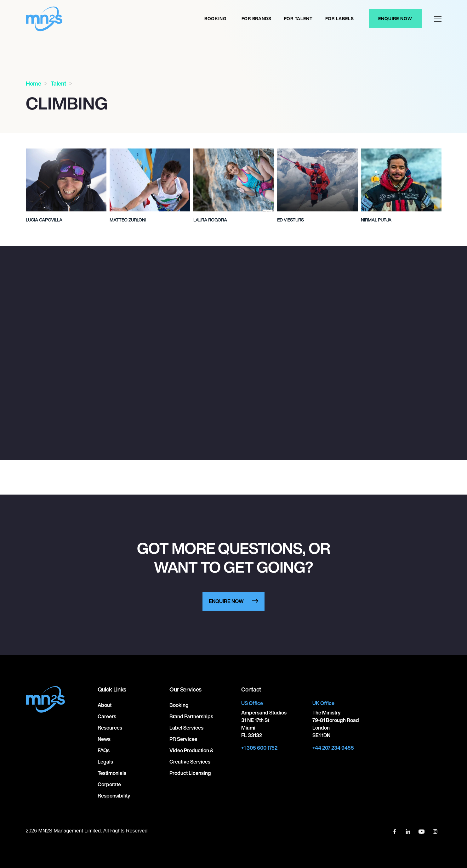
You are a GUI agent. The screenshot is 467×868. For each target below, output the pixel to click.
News (104, 739)
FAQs (104, 750)
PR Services (183, 739)
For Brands (256, 18)
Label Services (186, 728)
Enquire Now (395, 18)
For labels (340, 18)
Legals (105, 762)
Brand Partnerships (191, 716)
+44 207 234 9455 (333, 748)
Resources (110, 728)
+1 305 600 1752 (259, 748)
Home (34, 83)
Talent (58, 83)
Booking (216, 18)
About (105, 705)
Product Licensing (190, 773)
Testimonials (112, 773)
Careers (107, 716)
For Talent (298, 18)
